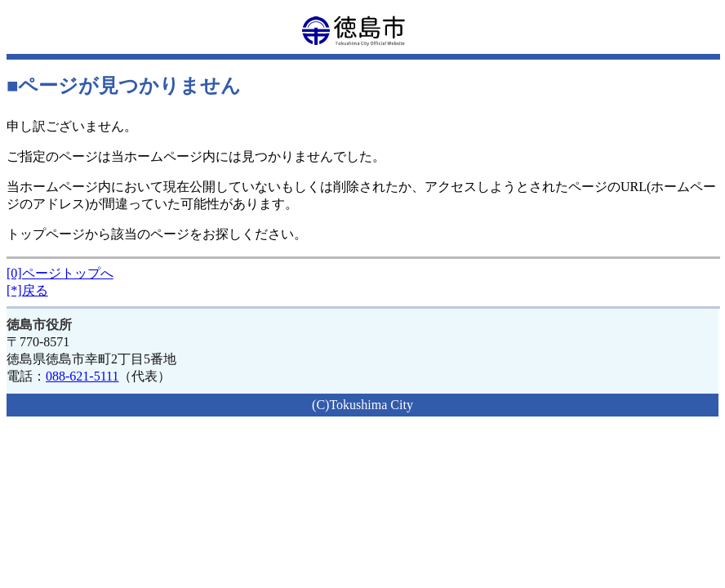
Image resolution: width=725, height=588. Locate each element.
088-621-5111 (82, 376)
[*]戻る (27, 290)
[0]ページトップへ (60, 273)
